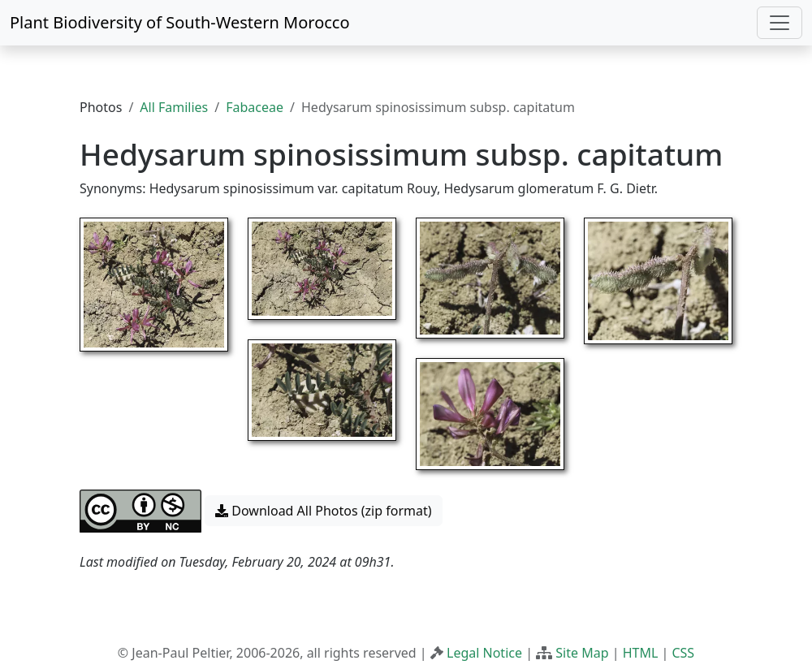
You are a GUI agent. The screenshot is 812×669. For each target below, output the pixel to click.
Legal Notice (484, 653)
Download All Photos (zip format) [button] (323, 511)
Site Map (582, 653)
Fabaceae (255, 107)
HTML (641, 653)
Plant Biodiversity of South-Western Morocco (180, 22)
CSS (683, 653)
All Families (174, 107)
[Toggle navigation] (780, 23)
